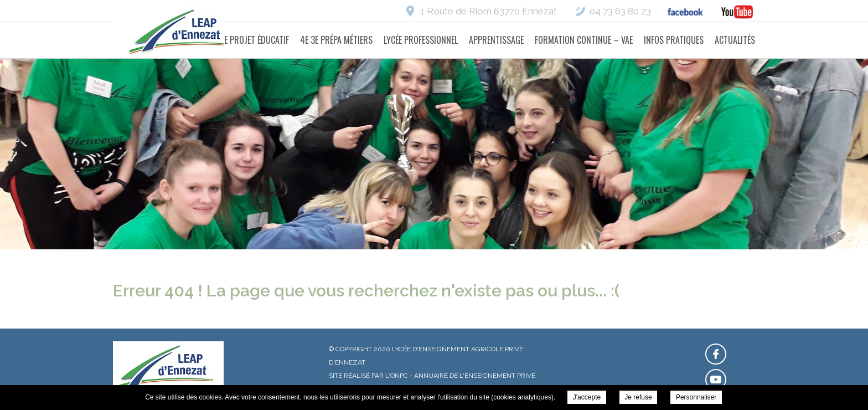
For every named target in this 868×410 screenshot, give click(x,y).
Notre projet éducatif (247, 40)
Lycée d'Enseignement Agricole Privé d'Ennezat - (182, 33)
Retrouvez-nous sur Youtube (716, 380)
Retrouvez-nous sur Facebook (716, 354)
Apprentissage (496, 40)
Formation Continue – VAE (584, 40)
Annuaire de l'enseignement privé (475, 376)
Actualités (735, 40)
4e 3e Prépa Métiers (336, 40)
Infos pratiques (674, 40)
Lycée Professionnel (421, 40)
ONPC (399, 376)
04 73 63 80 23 (620, 11)
